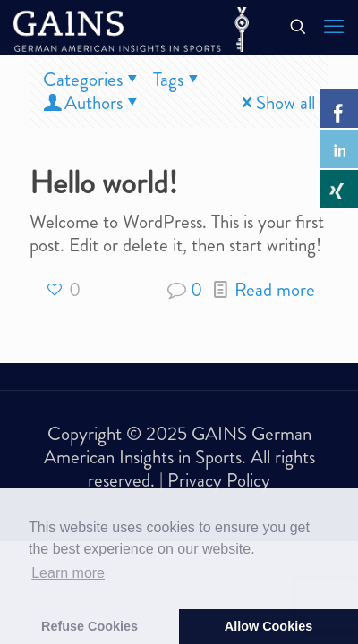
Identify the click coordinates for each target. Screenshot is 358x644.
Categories (92, 80)
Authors (92, 103)
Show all (276, 103)
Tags (178, 80)
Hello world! (103, 182)
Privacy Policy (219, 480)
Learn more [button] (68, 573)
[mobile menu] (334, 27)
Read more (275, 290)
